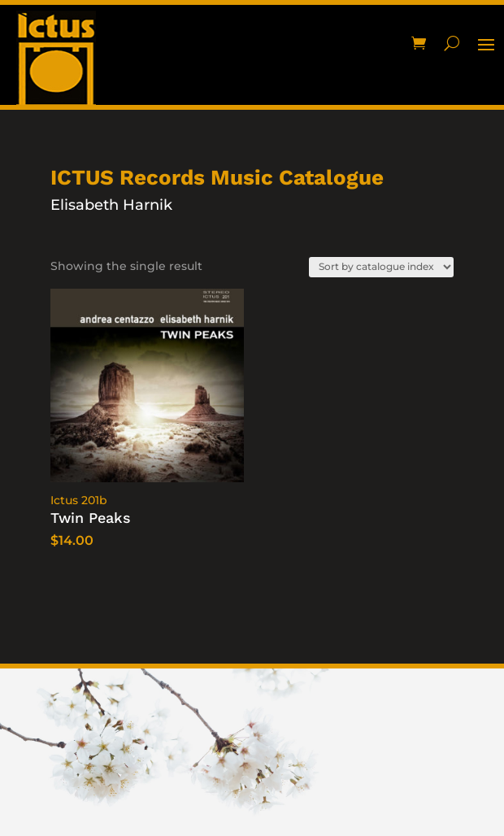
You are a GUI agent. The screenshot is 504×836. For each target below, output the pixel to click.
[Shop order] (381, 267)
